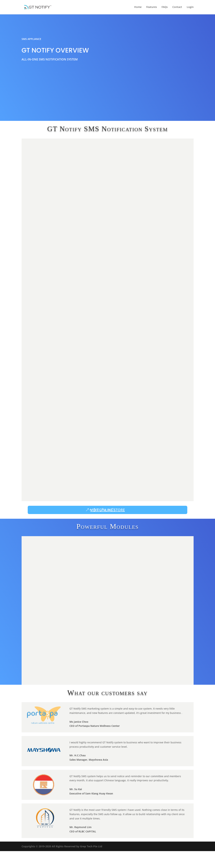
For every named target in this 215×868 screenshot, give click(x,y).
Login (190, 7)
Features (152, 7)
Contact (177, 7)
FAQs (165, 7)
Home (138, 7)
